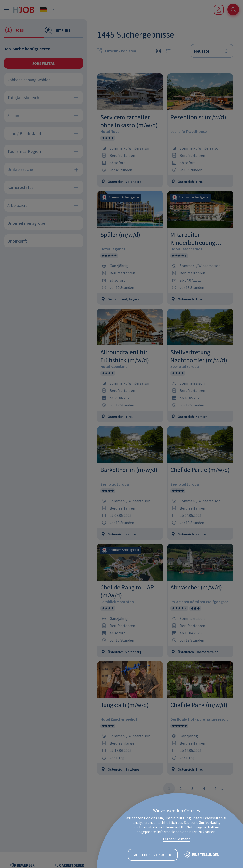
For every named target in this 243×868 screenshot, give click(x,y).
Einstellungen (206, 855)
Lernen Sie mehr (176, 839)
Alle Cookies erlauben (153, 855)
